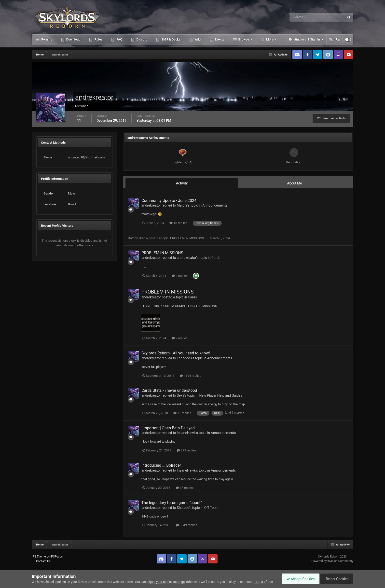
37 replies (185, 488)
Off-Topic (211, 508)
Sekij (180, 395)
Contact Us (43, 561)
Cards (216, 258)
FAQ (119, 39)
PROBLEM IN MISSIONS (187, 238)
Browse (244, 39)
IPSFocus (56, 557)
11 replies (182, 413)
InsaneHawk (186, 433)
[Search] (302, 17)
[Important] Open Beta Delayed (168, 428)
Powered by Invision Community (332, 561)
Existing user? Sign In (307, 40)
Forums (46, 39)
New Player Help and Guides (221, 395)
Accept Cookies (299, 579)
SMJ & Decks (171, 39)
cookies (60, 582)
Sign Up (335, 39)
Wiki (197, 39)
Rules (98, 39)
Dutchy (133, 238)
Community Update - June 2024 (169, 201)
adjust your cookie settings (166, 582)
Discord (141, 39)
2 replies (180, 276)
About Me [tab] (294, 183)
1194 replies (190, 376)
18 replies (178, 223)
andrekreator (151, 205)
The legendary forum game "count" (172, 503)
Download (73, 39)
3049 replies (186, 525)
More (270, 39)
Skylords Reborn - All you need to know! (176, 353)
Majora (182, 205)
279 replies (187, 450)
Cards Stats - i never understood (169, 390)
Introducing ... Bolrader (161, 465)
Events (219, 39)
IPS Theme (39, 557)
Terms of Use (264, 582)
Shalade (183, 508)
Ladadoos (184, 358)
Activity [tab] (182, 183)
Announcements (215, 205)
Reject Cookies (336, 579)
